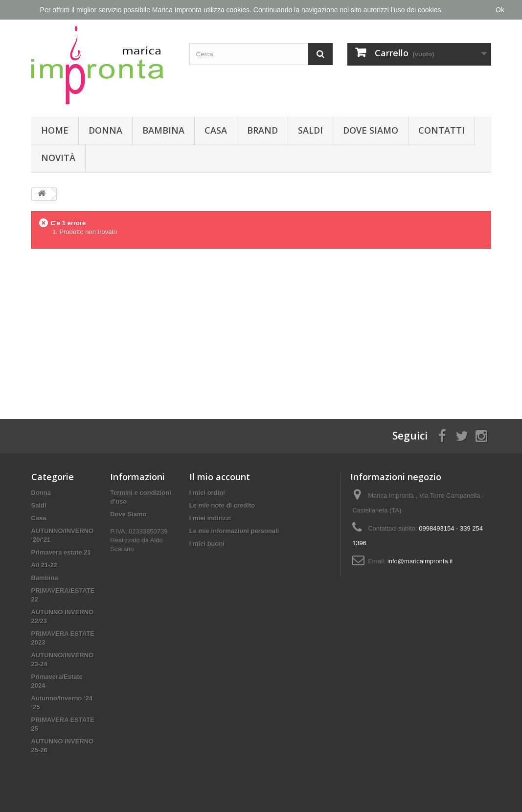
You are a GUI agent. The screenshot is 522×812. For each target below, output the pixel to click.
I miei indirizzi (210, 518)
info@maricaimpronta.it (420, 561)
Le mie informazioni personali (234, 531)
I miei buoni (207, 544)
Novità (58, 158)
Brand (262, 130)
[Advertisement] (261, 326)
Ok (500, 10)
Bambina (163, 130)
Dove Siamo (371, 130)
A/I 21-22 (44, 565)
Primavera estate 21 (61, 552)
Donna (105, 130)
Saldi (310, 130)
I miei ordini (207, 493)
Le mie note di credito (222, 505)
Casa (216, 130)
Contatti (442, 130)
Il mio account (220, 477)
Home (55, 130)
